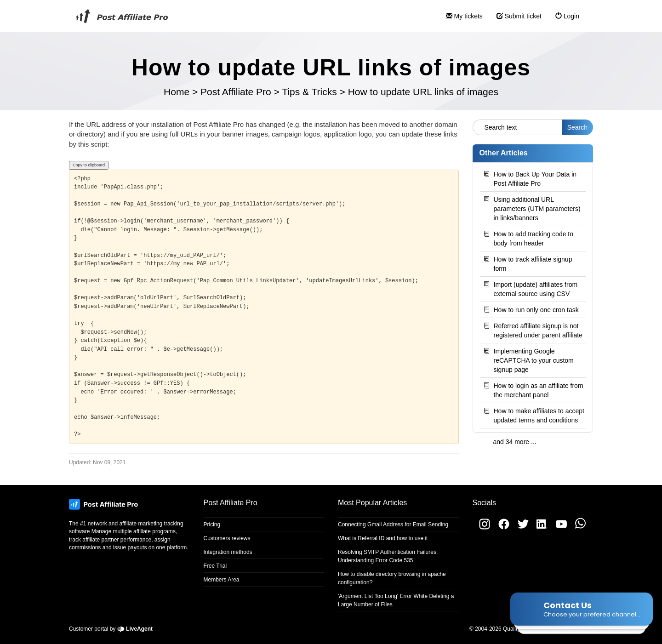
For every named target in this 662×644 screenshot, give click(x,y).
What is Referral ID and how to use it (383, 538)
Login (564, 20)
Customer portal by (111, 629)
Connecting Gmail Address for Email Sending (393, 524)
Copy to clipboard (89, 165)
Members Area (222, 580)
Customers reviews (227, 538)
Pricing (212, 524)
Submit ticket (516, 20)
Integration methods (228, 552)
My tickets (461, 20)
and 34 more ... (515, 442)
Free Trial (215, 566)
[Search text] (517, 127)
